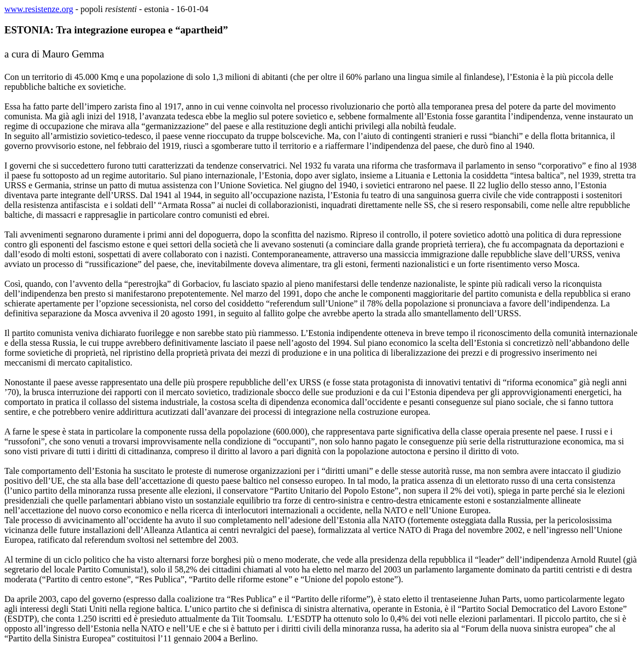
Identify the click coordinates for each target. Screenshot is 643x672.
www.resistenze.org (39, 9)
